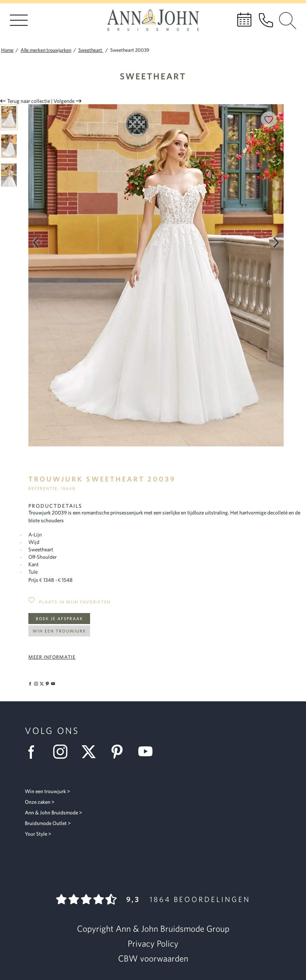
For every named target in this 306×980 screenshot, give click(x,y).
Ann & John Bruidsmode (51, 812)
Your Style (36, 834)
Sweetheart (153, 76)
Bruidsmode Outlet (46, 823)
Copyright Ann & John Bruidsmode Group (153, 929)
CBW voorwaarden (153, 958)
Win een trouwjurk (59, 631)
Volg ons (52, 731)
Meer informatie (52, 657)
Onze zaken (38, 802)
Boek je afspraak (59, 619)
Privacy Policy (153, 943)
